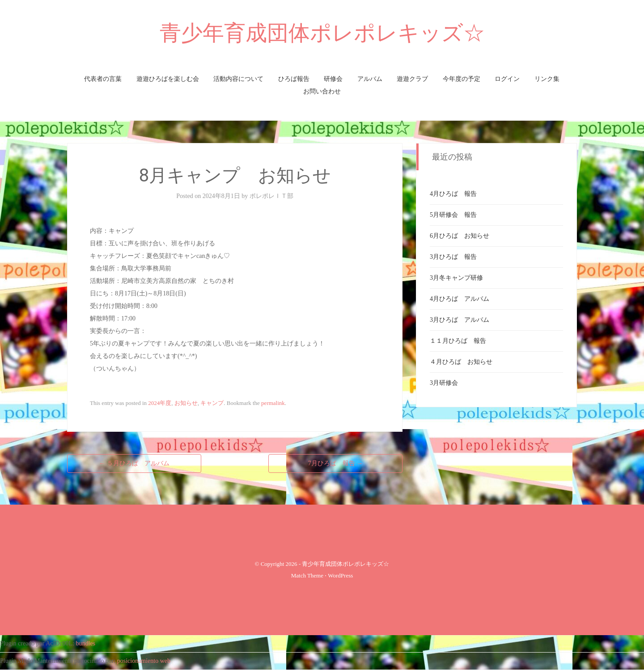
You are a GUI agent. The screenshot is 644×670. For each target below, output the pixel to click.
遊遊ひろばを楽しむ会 (168, 79)
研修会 (333, 79)
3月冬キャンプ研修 (456, 278)
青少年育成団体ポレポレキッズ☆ (322, 33)
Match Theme (307, 575)
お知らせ (186, 403)
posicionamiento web (144, 661)
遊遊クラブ (412, 79)
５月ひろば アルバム (134, 463)
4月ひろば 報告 (453, 194)
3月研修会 (444, 383)
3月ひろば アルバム (460, 320)
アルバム (370, 79)
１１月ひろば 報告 (458, 341)
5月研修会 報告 (453, 215)
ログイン (507, 79)
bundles (86, 643)
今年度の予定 (462, 79)
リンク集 (547, 79)
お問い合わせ (322, 91)
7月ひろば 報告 (336, 463)
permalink (273, 403)
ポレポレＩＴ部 (271, 196)
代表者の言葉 (103, 79)
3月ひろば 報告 (453, 257)
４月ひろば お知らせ (461, 362)
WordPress (340, 575)
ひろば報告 (294, 79)
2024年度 (160, 403)
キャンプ (212, 403)
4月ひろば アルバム (460, 299)
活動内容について (238, 79)
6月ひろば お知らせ (460, 236)
